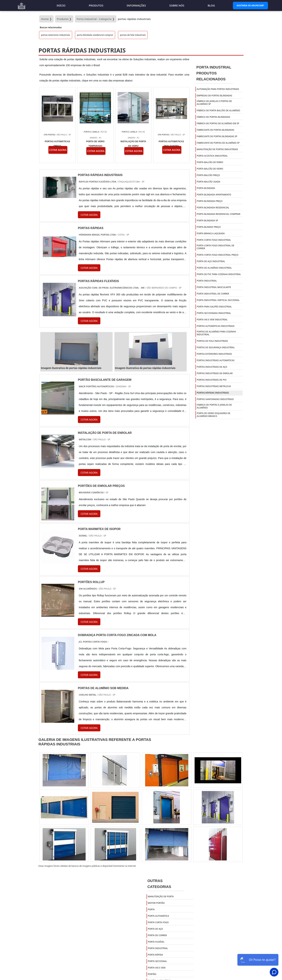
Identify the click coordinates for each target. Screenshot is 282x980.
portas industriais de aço (212, 367)
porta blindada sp (207, 221)
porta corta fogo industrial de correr (216, 247)
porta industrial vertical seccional (218, 300)
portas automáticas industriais (216, 326)
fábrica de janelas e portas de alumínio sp (214, 103)
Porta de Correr (157, 935)
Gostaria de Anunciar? (250, 5)
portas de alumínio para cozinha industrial (216, 333)
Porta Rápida (155, 955)
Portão (152, 974)
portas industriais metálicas (214, 386)
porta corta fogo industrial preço (218, 255)
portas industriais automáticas (216, 360)
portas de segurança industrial (216, 347)
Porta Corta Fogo (158, 922)
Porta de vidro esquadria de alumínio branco (214, 415)
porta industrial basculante (214, 287)
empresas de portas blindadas (214, 96)
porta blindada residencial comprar (95, 35)
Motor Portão (156, 903)
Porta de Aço (155, 929)
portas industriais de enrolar (215, 373)
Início (61, 5)
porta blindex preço (209, 227)
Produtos (96, 5)
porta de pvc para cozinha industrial (219, 274)
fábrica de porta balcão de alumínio (218, 110)
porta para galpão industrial (214, 307)
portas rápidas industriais (213, 393)
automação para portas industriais (218, 89)
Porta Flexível (156, 942)
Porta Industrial (158, 948)
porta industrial (207, 281)
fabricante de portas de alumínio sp (218, 143)
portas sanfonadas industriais (215, 399)
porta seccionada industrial (214, 313)
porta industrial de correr (213, 294)
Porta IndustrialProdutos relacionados (214, 73)
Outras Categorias (159, 884)
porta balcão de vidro (210, 169)
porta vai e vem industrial (212, 320)
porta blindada (206, 188)
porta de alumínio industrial (214, 268)
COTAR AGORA (89, 514)
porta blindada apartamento (214, 195)
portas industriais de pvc (212, 380)
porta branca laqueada (211, 233)
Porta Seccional (157, 961)
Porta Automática (158, 916)
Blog (211, 5)
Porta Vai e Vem (157, 968)
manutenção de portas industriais (217, 149)
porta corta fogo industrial (214, 240)
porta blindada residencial (213, 208)
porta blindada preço (210, 201)
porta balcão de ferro (210, 162)
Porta (151, 909)
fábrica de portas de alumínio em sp (218, 123)
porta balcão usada (209, 182)
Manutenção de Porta (161, 896)
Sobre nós (177, 5)
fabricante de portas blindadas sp (217, 136)
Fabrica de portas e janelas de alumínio (214, 406)
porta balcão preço (208, 175)
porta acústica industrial (212, 156)
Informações (136, 5)
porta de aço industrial (211, 261)
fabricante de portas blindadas (216, 130)
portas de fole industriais (133, 35)
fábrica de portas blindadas (213, 117)
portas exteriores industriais (56, 35)
